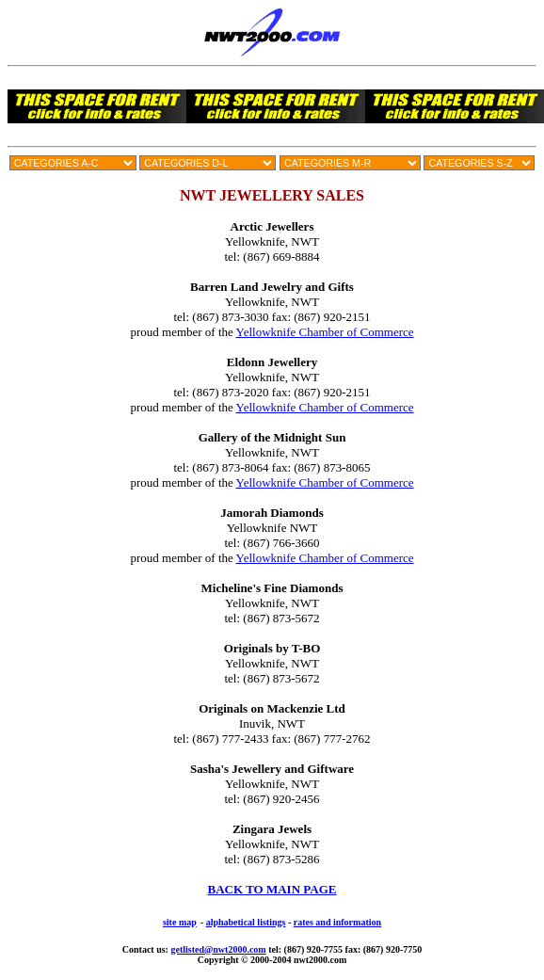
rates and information (337, 922)
